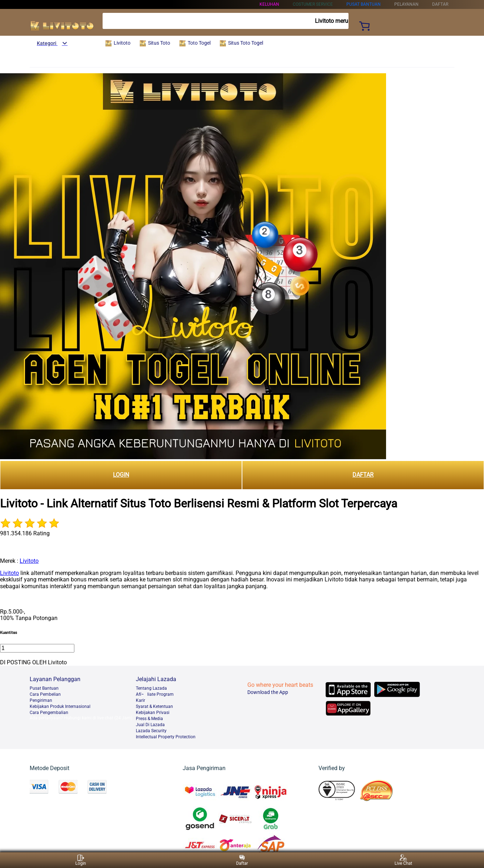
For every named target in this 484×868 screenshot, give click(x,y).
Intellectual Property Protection (166, 737)
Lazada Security (151, 731)
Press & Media (149, 719)
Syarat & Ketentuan (154, 706)
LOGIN (121, 475)
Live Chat (403, 860)
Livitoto (29, 561)
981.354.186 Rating (25, 533)
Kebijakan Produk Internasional (60, 706)
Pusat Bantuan (44, 688)
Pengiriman (41, 700)
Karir (140, 700)
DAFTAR (363, 475)
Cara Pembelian (45, 694)
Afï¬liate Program (155, 694)
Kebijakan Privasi (153, 713)
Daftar (242, 860)
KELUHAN (269, 4)
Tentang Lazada (151, 688)
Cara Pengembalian (49, 713)
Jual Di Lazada (150, 725)
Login (81, 860)
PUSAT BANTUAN (364, 4)
